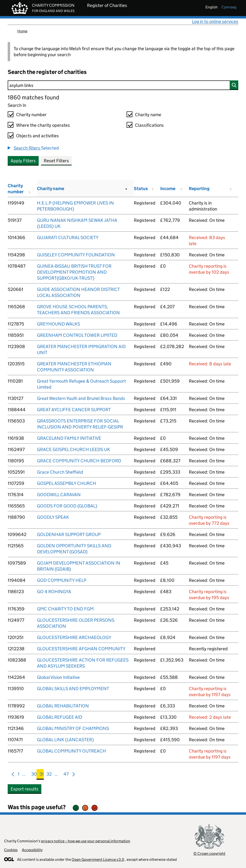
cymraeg (229, 7)
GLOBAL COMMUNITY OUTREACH (71, 751)
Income (168, 189)
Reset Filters (56, 161)
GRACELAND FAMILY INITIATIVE (69, 438)
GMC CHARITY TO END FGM (65, 609)
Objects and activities (37, 136)
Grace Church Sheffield (60, 472)
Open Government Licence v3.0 (98, 859)
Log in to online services (215, 21)
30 (34, 775)
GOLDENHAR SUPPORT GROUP (69, 534)
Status (141, 189)
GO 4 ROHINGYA (54, 592)
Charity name (148, 115)
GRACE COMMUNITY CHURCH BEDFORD (79, 461)
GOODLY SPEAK (53, 517)
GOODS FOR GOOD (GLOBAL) (67, 506)
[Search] (123, 85)
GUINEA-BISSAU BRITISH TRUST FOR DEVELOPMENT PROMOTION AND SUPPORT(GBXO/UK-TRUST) (74, 272)
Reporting (199, 189)
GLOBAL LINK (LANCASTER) (65, 740)
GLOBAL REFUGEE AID (60, 717)
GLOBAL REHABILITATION (63, 706)
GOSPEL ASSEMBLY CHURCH (67, 483)
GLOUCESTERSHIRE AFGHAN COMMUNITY (81, 649)
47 (66, 775)
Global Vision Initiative (58, 677)
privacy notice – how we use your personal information (86, 841)
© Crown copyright (209, 853)
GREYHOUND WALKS (58, 324)
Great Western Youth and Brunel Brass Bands (81, 398)
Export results (25, 789)
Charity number (31, 115)
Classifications (149, 125)
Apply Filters (23, 161)
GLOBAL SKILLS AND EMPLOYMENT (73, 689)
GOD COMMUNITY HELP (62, 580)
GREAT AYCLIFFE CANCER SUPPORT (74, 410)
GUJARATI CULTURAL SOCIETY (68, 238)
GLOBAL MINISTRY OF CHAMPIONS (73, 728)
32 (49, 775)
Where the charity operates (43, 125)
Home (22, 31)
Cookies (11, 850)
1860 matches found (33, 97)
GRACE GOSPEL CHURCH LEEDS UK (74, 449)
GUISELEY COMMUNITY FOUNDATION (76, 255)
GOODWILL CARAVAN (59, 495)
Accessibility (32, 850)
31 (42, 775)
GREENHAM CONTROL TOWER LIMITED (77, 335)
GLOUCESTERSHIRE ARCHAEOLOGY (74, 637)
